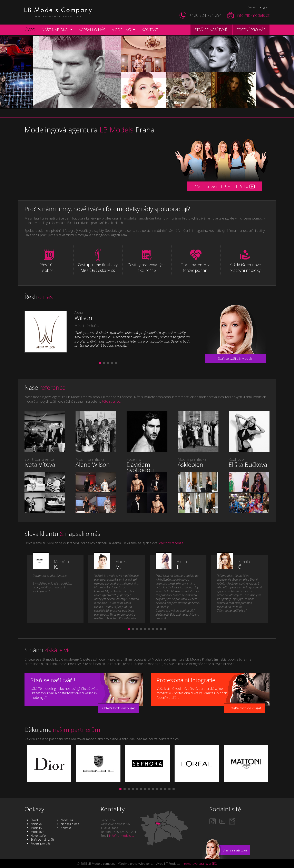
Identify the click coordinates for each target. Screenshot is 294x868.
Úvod (30, 30)
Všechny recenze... (172, 543)
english (265, 7)
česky (252, 7)
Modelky (36, 828)
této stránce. (111, 401)
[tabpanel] (108, 332)
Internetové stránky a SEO (199, 864)
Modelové (37, 832)
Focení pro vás (251, 30)
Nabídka (36, 824)
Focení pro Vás (41, 843)
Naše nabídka (55, 30)
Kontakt (150, 30)
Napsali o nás (92, 30)
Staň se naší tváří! (235, 850)
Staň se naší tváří (211, 30)
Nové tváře (38, 836)
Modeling (121, 30)
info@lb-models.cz (253, 15)
